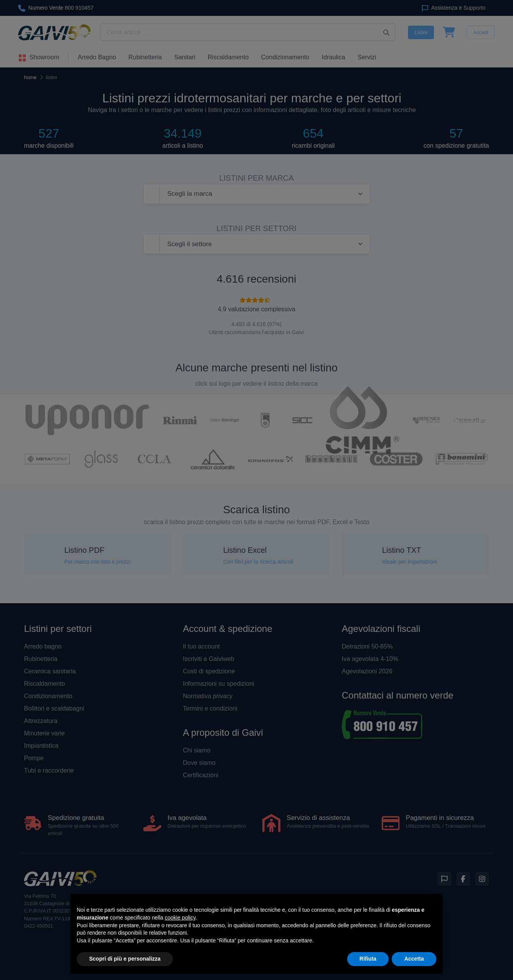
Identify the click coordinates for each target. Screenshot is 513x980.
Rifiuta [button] (368, 959)
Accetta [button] (414, 959)
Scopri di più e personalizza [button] (125, 959)
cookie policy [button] (180, 918)
